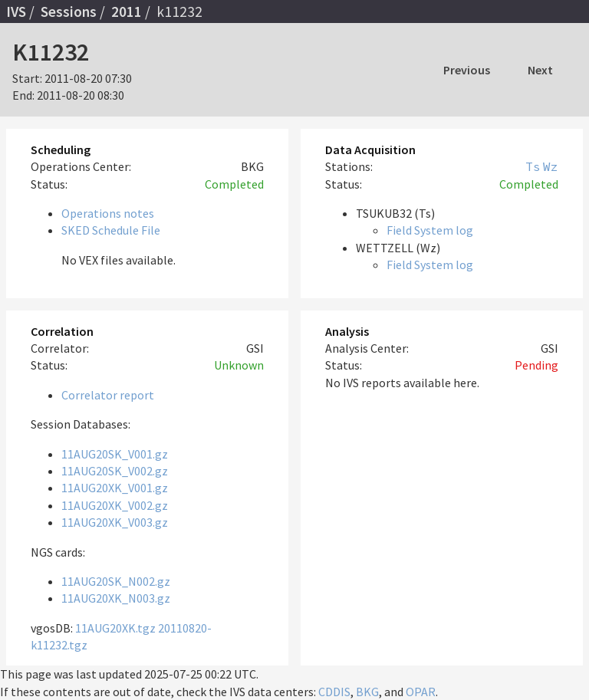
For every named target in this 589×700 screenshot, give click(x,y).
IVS (16, 12)
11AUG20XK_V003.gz (115, 522)
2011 (127, 12)
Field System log (430, 230)
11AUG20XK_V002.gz (115, 505)
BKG (367, 692)
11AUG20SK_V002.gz (115, 471)
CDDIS (334, 692)
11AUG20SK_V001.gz (115, 454)
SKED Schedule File (111, 230)
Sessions (69, 12)
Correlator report (108, 395)
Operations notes (108, 213)
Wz (551, 166)
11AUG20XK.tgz (115, 628)
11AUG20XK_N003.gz (116, 598)
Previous (467, 70)
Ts (533, 166)
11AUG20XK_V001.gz (115, 488)
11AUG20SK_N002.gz (116, 581)
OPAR (421, 692)
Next (540, 70)
